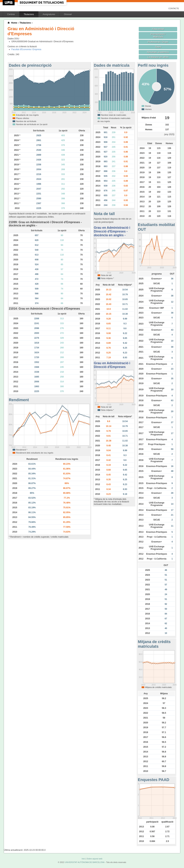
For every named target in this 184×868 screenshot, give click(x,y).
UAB (9, 3)
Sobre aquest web (94, 859)
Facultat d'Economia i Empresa (26, 49)
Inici (83, 859)
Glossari (68, 14)
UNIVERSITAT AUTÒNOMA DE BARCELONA (85, 862)
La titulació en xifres (158, 57)
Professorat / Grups (158, 42)
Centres (11, 14)
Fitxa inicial (158, 29)
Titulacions (29, 14)
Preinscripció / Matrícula (158, 35)
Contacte (174, 8)
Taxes (158, 47)
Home (14, 23)
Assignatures (49, 14)
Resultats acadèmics (158, 52)
